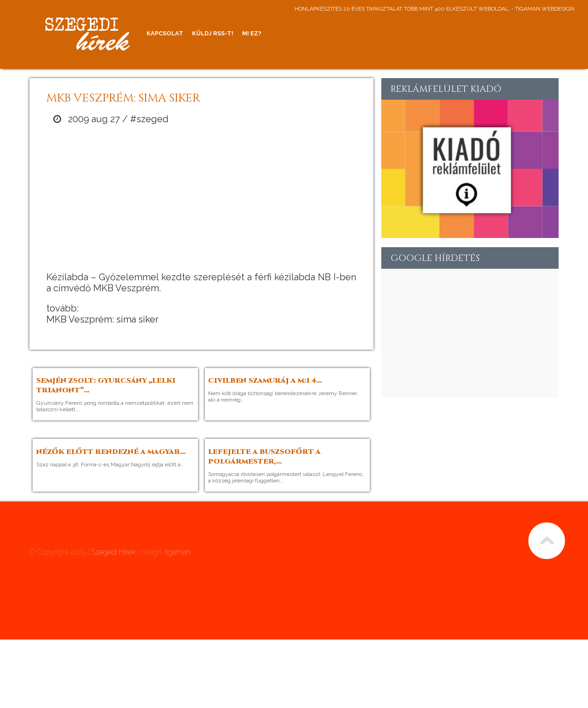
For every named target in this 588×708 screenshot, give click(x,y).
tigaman (178, 552)
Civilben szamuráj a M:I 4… (265, 381)
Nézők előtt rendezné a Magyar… (111, 452)
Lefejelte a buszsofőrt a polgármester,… (264, 457)
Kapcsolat (165, 33)
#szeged (149, 119)
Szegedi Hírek (113, 552)
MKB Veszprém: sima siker (102, 319)
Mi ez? (252, 33)
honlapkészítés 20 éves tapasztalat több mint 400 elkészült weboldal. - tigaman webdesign (434, 9)
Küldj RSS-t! (213, 33)
